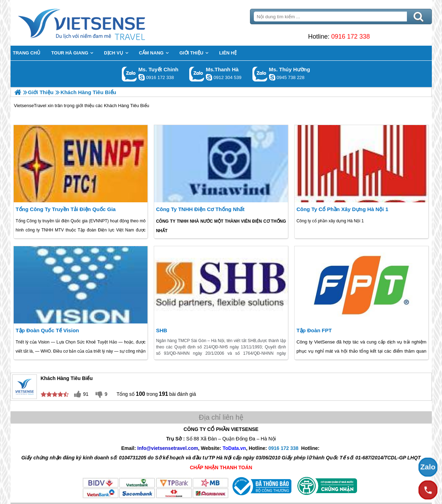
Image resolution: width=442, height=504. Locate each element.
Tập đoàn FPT (314, 330)
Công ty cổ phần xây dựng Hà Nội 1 (342, 209)
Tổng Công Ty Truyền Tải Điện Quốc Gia (65, 209)
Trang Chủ (99, 23)
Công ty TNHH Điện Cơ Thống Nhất (200, 209)
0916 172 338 (350, 37)
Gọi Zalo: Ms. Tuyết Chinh (129, 74)
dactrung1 (272, 77)
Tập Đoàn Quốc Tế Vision (47, 330)
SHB (161, 330)
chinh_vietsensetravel (141, 77)
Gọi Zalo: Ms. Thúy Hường (260, 74)
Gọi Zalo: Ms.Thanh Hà (197, 74)
